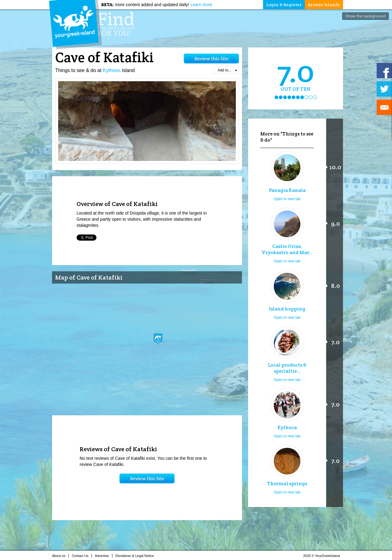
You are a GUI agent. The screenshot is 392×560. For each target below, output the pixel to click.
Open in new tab (287, 199)
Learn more (202, 5)
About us (60, 556)
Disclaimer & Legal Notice (136, 556)
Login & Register (284, 5)
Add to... (227, 70)
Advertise (104, 556)
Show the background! (366, 16)
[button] (158, 339)
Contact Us (82, 556)
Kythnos (112, 70)
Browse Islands (324, 5)
